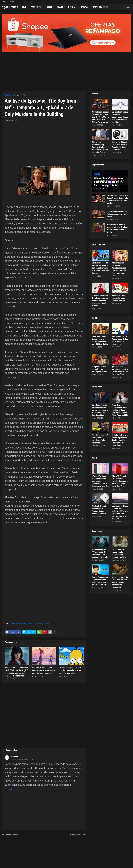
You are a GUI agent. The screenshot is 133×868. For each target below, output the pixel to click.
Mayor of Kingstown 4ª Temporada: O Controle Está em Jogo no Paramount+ (100, 553)
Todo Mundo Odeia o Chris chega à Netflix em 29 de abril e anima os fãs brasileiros (120, 342)
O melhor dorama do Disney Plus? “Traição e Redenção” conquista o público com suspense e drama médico (16, 672)
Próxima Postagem (77, 835)
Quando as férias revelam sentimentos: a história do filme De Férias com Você (120, 371)
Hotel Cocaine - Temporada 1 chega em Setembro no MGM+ (117, 214)
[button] (128, 7)
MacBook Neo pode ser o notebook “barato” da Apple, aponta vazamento (99, 510)
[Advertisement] (66, 70)
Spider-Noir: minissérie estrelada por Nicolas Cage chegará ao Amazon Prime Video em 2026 (120, 410)
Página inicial (10, 95)
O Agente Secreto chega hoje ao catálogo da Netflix (99, 369)
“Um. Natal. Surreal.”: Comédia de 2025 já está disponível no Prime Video (100, 439)
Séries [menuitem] (49, 7)
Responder (9, 789)
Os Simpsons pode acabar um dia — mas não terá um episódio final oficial (70, 670)
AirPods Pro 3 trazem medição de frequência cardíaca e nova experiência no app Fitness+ (120, 117)
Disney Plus (22, 95)
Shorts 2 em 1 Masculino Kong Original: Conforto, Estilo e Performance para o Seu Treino (100, 147)
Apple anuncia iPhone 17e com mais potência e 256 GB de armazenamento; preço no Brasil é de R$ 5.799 (120, 513)
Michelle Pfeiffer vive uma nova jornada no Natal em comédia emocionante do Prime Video (120, 440)
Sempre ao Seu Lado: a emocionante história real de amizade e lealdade (119, 553)
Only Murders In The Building (32, 623)
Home (4, 2)
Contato (12, 2)
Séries (47, 623)
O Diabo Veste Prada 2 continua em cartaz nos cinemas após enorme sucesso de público (100, 301)
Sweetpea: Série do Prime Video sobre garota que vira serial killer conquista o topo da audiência (100, 410)
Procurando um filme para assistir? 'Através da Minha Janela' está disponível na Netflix (117, 228)
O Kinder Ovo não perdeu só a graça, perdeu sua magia (119, 298)
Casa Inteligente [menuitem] (100, 7)
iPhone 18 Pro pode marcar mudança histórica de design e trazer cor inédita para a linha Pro (120, 481)
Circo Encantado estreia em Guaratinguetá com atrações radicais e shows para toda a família (119, 269)
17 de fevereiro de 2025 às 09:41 (22, 759)
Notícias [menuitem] (72, 7)
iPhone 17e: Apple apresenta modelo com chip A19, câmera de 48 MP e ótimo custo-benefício (101, 481)
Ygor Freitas (10, 7)
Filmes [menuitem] (60, 7)
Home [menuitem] (24, 7)
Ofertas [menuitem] (84, 7)
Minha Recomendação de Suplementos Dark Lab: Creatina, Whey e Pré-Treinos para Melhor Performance (100, 117)
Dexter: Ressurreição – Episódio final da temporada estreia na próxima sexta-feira (100, 581)
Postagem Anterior (11, 835)
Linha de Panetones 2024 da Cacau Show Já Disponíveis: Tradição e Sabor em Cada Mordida (118, 199)
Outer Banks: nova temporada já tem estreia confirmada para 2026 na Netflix (100, 340)
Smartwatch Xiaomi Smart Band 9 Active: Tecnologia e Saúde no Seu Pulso (120, 146)
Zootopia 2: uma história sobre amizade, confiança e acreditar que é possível (43, 670)
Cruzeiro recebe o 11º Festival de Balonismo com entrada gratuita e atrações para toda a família (101, 268)
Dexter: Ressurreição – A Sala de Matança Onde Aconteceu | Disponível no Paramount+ (120, 582)
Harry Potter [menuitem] (36, 7)
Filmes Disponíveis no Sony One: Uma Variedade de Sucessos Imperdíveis (108, 182)
